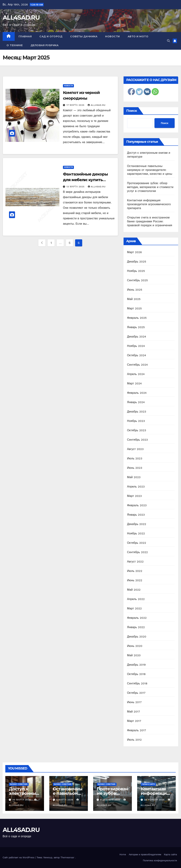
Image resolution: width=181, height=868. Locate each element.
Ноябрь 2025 (136, 271)
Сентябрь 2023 (138, 440)
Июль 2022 (135, 571)
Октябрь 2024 (137, 355)
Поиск (132, 111)
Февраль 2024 (137, 393)
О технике (15, 45)
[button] (168, 41)
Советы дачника (84, 36)
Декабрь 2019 (136, 665)
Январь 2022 (136, 627)
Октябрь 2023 (137, 430)
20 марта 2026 (22, 800)
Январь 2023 (136, 515)
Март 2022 (134, 608)
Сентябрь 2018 (137, 683)
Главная (25, 36)
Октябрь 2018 (136, 674)
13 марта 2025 (76, 187)
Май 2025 (134, 299)
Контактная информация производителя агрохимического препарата (149, 204)
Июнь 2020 (135, 646)
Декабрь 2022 (137, 524)
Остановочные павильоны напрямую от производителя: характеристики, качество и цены (150, 170)
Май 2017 (134, 712)
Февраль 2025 (137, 318)
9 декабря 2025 (111, 800)
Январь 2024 (136, 402)
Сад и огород (51, 36)
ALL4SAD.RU (21, 18)
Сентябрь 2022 (138, 552)
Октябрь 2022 (137, 543)
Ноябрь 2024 (136, 346)
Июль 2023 (135, 458)
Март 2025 (134, 308)
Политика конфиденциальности (160, 860)
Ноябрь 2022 (136, 533)
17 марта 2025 (76, 105)
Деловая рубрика (45, 45)
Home (123, 854)
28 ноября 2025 (155, 800)
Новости (113, 36)
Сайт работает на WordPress (19, 857)
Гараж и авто (148, 784)
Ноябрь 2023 (136, 421)
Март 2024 (134, 383)
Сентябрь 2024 (138, 365)
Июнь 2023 (135, 468)
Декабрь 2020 (137, 637)
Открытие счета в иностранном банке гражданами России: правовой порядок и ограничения (150, 221)
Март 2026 (135, 252)
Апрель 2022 (136, 599)
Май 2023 (134, 477)
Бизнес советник (19, 784)
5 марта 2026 (65, 800)
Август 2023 (135, 449)
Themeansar (67, 857)
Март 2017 (134, 721)
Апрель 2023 (136, 487)
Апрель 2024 (136, 374)
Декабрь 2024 (137, 337)
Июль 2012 (134, 740)
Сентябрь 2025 (138, 280)
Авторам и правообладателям (145, 854)
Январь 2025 (136, 327)
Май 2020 (134, 655)
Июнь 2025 (135, 290)
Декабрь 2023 (137, 412)
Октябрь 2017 (136, 693)
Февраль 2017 (137, 730)
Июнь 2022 (135, 580)
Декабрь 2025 (137, 262)
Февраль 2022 (137, 618)
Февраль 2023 (137, 505)
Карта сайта (170, 854)
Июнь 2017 (134, 702)
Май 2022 (134, 590)
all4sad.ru (97, 105)
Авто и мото (138, 36)
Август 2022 (135, 562)
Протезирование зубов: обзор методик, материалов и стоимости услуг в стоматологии (150, 187)
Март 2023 (134, 496)
